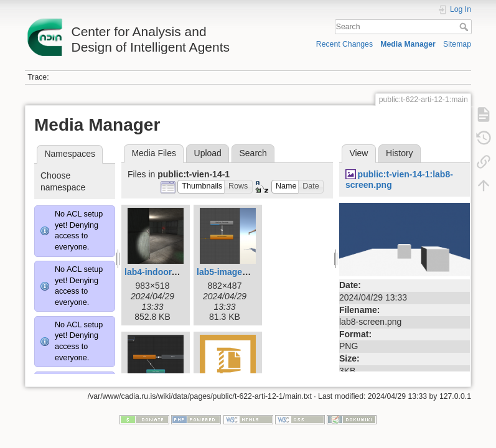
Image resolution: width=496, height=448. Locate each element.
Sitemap (457, 44)
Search (465, 27)
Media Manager (408, 44)
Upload (208, 153)
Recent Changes (344, 44)
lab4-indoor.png (157, 272)
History (400, 153)
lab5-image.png (229, 272)
